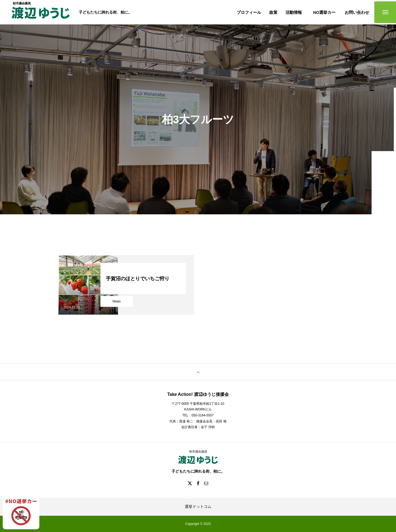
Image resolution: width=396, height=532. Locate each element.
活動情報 (294, 12)
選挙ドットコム (198, 506)
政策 (273, 12)
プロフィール (249, 12)
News (116, 301)
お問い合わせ (357, 12)
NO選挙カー (324, 12)
